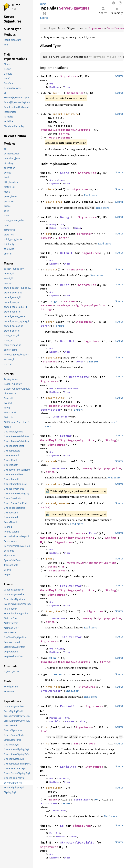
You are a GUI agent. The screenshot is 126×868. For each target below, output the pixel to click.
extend (51, 461)
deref (50, 322)
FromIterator (71, 586)
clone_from (54, 202)
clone (50, 189)
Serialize (68, 767)
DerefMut (67, 341)
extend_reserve (57, 503)
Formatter (84, 234)
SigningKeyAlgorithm (75, 130)
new (55, 93)
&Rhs (77, 743)
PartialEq (68, 706)
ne (48, 743)
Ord (51, 84)
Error (63, 238)
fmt (48, 234)
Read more (90, 195)
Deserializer (51, 410)
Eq (62, 826)
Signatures (97, 28)
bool (44, 731)
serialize (53, 788)
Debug (65, 217)
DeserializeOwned (68, 389)
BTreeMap (71, 301)
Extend (65, 436)
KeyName (54, 87)
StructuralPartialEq (77, 842)
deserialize (55, 398)
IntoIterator (58, 468)
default (52, 269)
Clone (65, 173)
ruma (16, 5)
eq (48, 727)
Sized (67, 87)
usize (45, 507)
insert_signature (66, 114)
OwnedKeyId (49, 130)
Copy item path (45, 13)
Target (54, 301)
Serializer (82, 799)
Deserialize (79, 377)
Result (46, 238)
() (54, 238)
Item (52, 658)
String (64, 134)
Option (54, 138)
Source (44, 18)
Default (66, 253)
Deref (65, 285)
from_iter (53, 611)
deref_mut (53, 358)
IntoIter (56, 674)
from (49, 559)
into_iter (53, 687)
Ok (97, 799)
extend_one (54, 484)
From (93, 533)
